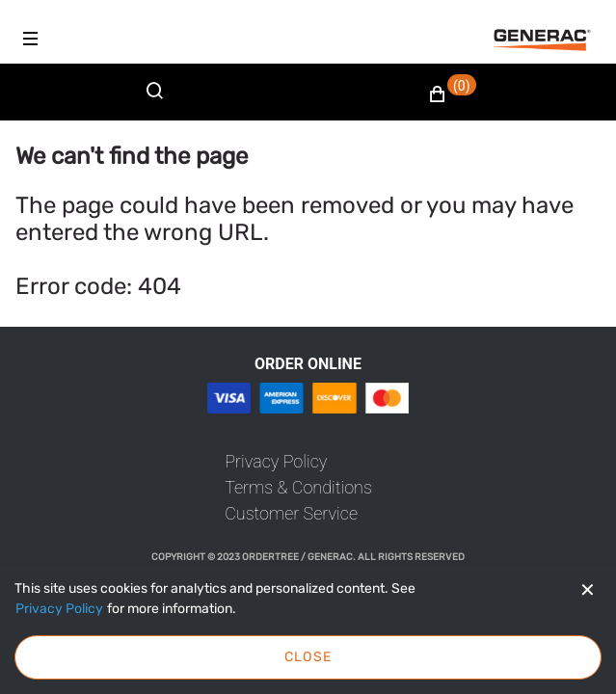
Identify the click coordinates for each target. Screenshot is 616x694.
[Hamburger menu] (31, 39)
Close (308, 657)
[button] (452, 94)
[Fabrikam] (542, 40)
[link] (276, 461)
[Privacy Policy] (59, 609)
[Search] (159, 102)
